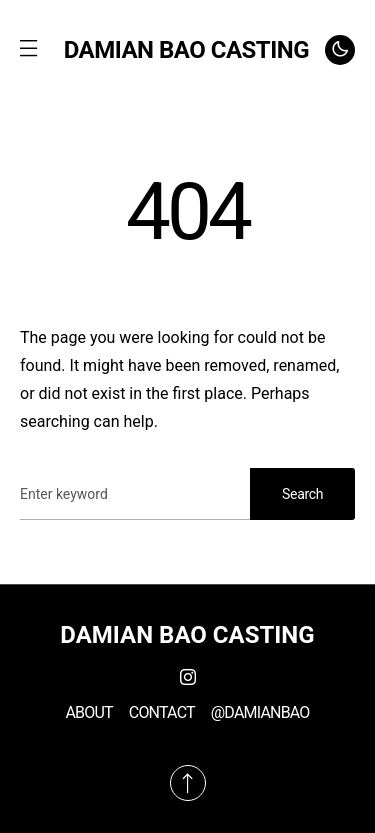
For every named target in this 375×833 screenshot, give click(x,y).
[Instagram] (188, 677)
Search (302, 494)
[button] (28, 50)
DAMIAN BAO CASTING (186, 50)
